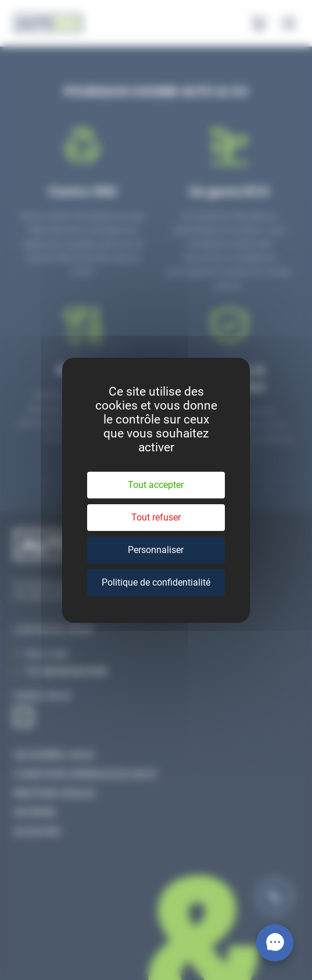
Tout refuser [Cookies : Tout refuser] (156, 517)
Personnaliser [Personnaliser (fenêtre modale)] (156, 550)
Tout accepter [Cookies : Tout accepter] (156, 485)
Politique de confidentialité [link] (156, 582)
